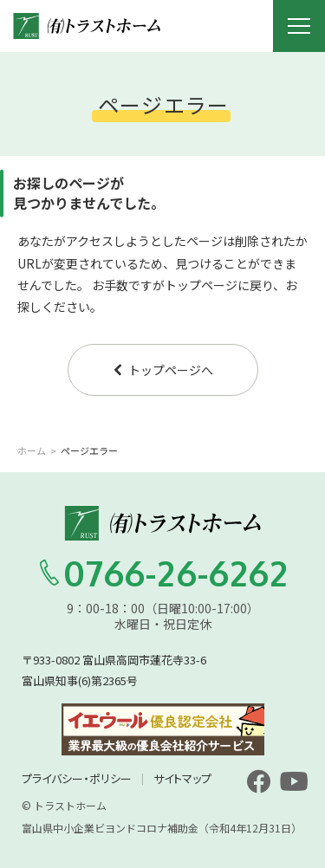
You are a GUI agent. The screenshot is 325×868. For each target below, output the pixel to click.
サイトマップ (182, 778)
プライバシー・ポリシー (77, 778)
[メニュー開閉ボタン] (299, 26)
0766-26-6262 (163, 573)
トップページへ (162, 370)
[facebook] (258, 781)
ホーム (32, 450)
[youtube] (294, 781)
